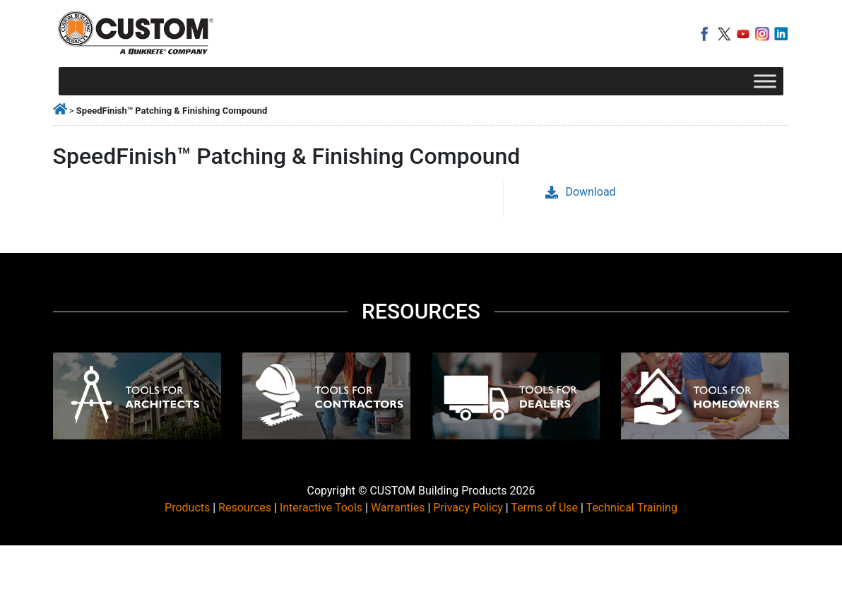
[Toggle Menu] (765, 81)
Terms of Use (544, 508)
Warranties (398, 508)
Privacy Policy (468, 508)
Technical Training (632, 508)
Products (187, 508)
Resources (245, 508)
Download (580, 192)
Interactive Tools (321, 508)
